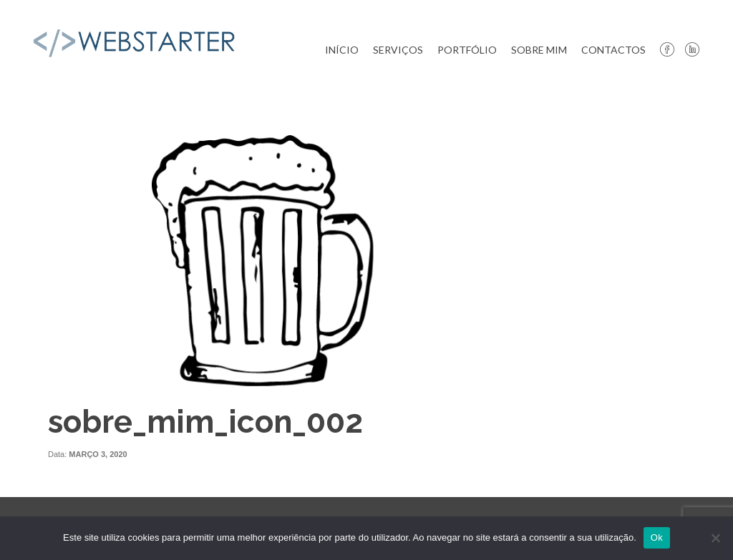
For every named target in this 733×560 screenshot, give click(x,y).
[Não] (715, 538)
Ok (657, 537)
